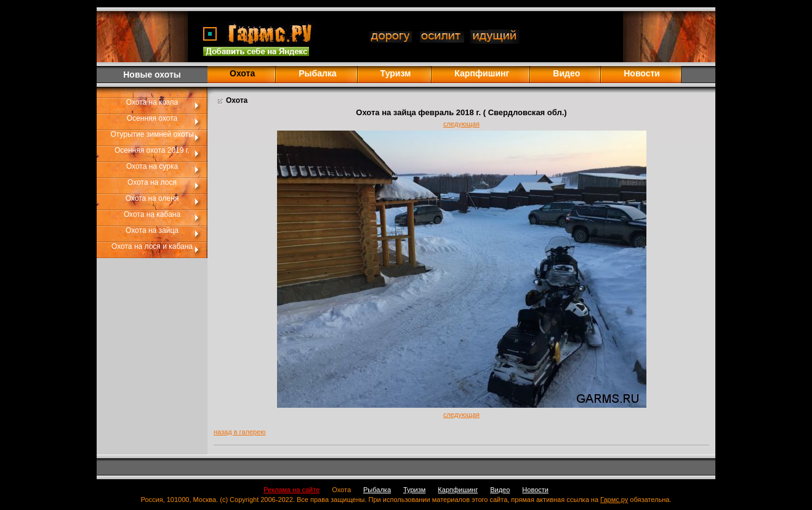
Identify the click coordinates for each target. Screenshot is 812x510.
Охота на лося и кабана (152, 246)
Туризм (396, 73)
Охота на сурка (152, 166)
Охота (341, 490)
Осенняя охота (152, 118)
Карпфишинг (482, 73)
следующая (461, 124)
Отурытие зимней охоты (152, 134)
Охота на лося (152, 182)
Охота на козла (152, 102)
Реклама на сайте (291, 490)
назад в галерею (240, 432)
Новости (642, 73)
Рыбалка (317, 73)
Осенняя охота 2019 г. (152, 150)
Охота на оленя (152, 198)
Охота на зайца (152, 230)
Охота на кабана (152, 214)
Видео (566, 73)
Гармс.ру (614, 500)
